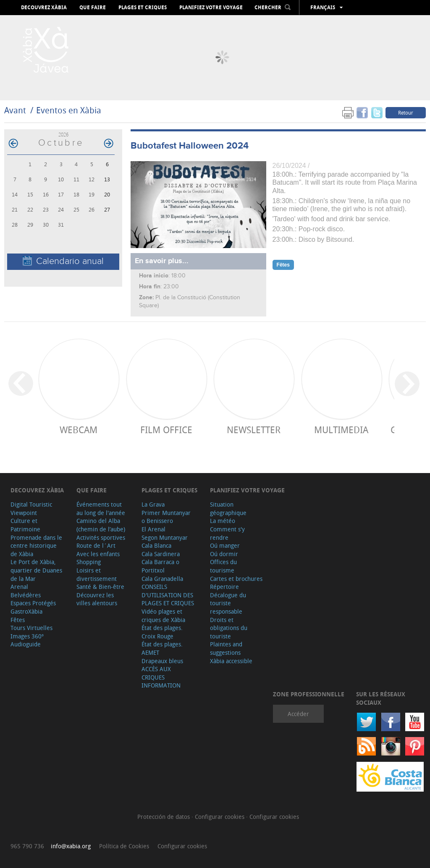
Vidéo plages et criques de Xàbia (163, 616)
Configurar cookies (220, 817)
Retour (406, 112)
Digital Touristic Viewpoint (31, 509)
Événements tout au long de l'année (101, 509)
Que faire (93, 8)
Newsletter (254, 430)
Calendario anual (63, 261)
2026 (63, 135)
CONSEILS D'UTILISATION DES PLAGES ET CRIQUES (168, 595)
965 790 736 (27, 846)
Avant (15, 110)
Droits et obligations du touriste (229, 628)
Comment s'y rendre (227, 533)
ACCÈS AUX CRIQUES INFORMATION (161, 677)
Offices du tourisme (223, 566)
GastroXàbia (26, 611)
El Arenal (153, 529)
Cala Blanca (156, 545)
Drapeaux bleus (162, 661)
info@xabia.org (71, 846)
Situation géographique (228, 509)
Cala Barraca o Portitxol (160, 566)
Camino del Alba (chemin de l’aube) (101, 525)
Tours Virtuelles (31, 628)
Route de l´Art (96, 545)
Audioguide (26, 644)
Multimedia (341, 430)
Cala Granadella (162, 579)
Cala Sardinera (161, 554)
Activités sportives (101, 537)
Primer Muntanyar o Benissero (166, 517)
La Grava (153, 504)
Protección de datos (164, 817)
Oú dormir (224, 554)
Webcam (79, 430)
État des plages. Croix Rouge (162, 632)
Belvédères (26, 595)
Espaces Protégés (33, 603)
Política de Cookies (124, 846)
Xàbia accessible (231, 661)
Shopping (89, 562)
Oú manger (225, 545)
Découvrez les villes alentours (97, 599)
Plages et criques (143, 8)
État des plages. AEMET (162, 648)
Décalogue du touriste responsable (228, 603)
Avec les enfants (98, 554)
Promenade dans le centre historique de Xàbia (36, 546)
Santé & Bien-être (100, 587)
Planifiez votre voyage (211, 8)
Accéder (298, 714)
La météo (223, 521)
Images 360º (27, 636)
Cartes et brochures (236, 579)
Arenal (19, 587)
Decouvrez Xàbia (44, 8)
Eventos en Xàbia (69, 110)
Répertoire (224, 587)
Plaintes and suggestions (226, 648)
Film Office (166, 430)
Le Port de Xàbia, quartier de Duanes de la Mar (36, 570)
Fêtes (18, 620)
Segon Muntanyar (165, 537)
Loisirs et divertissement (97, 574)
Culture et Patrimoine (25, 525)
